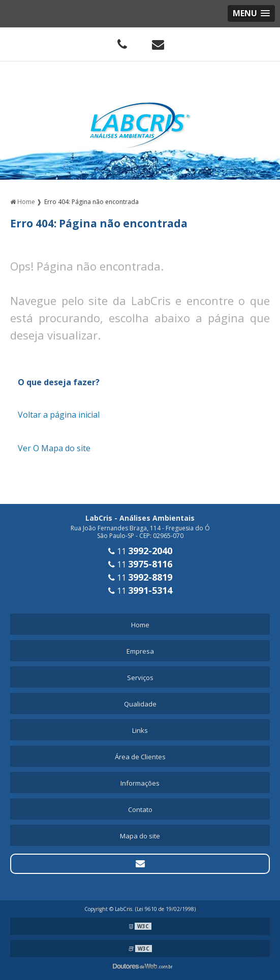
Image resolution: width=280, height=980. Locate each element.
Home (140, 625)
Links (140, 730)
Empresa (140, 651)
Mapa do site (140, 836)
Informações (140, 783)
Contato (140, 809)
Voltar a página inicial (59, 415)
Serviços (140, 678)
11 (140, 551)
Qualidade (140, 704)
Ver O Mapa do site (54, 448)
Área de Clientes (140, 757)
